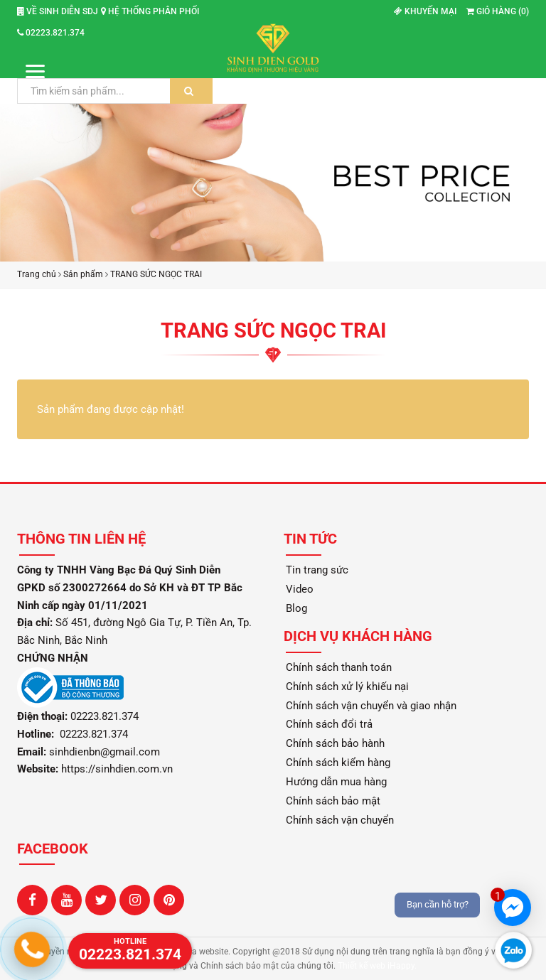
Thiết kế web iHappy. (377, 966)
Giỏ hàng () (498, 11)
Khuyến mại (425, 11)
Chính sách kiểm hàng (338, 763)
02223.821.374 (51, 33)
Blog (296, 608)
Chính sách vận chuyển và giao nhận (371, 706)
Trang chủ (37, 274)
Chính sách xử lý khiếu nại (347, 686)
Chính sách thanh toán (339, 667)
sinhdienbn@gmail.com (105, 752)
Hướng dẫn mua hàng (336, 782)
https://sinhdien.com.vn (117, 769)
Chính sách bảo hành (335, 743)
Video (300, 589)
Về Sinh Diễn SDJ (58, 11)
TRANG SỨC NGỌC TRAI (156, 274)
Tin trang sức (317, 570)
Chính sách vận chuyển (340, 820)
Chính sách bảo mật (333, 801)
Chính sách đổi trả (329, 724)
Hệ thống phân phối (150, 11)
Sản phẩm (83, 274)
